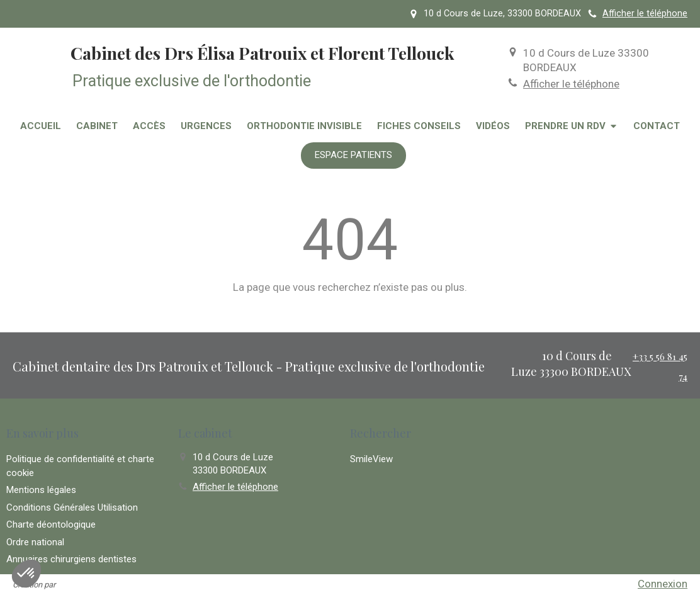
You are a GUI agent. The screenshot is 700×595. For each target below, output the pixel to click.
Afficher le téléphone (645, 14)
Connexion (663, 584)
